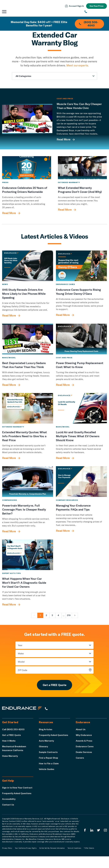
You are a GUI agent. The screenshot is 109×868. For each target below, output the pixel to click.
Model (21, 668)
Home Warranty (10, 763)
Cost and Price (65, 98)
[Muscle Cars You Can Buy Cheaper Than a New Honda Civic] (27, 119)
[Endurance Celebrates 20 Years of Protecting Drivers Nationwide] (27, 171)
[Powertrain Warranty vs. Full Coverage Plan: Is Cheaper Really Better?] (28, 488)
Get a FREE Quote (54, 692)
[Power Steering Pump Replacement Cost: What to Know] (81, 345)
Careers (80, 765)
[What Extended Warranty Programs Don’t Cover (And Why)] (82, 171)
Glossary (44, 754)
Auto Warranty (47, 748)
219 (69, 622)
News (5, 291)
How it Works (9, 748)
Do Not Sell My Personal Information (52, 860)
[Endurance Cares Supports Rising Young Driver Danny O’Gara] (81, 272)
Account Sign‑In (74, 6)
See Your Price (96, 6)
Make (21, 660)
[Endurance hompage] (23, 716)
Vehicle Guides (47, 777)
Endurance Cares (65, 291)
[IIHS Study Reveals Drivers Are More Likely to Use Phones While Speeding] (28, 272)
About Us (81, 737)
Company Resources (67, 506)
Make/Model (9, 364)
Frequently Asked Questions (54, 743)
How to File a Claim (49, 771)
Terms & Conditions (74, 860)
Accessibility (9, 811)
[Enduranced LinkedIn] (91, 842)
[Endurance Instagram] (105, 842)
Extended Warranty (69, 189)
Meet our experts (77, 65)
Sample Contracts (49, 760)
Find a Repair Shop (49, 765)
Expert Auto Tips (11, 580)
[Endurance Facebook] (84, 842)
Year (20, 652)
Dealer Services (84, 760)
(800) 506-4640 (88, 24)
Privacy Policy (7, 860)
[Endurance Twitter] (98, 842)
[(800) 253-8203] (96, 12)
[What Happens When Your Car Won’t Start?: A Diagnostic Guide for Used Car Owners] (28, 561)
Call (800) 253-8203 (13, 737)
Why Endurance (84, 743)
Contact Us (8, 816)
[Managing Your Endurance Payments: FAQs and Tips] (81, 488)
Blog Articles (46, 737)
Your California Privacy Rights (26, 860)
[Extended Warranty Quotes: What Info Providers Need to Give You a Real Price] (28, 415)
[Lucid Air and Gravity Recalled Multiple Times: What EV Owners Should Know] (81, 415)
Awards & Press (84, 748)
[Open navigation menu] (4, 12)
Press (5, 189)
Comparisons (10, 506)
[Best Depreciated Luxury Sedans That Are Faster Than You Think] (28, 345)
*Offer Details (89, 860)
